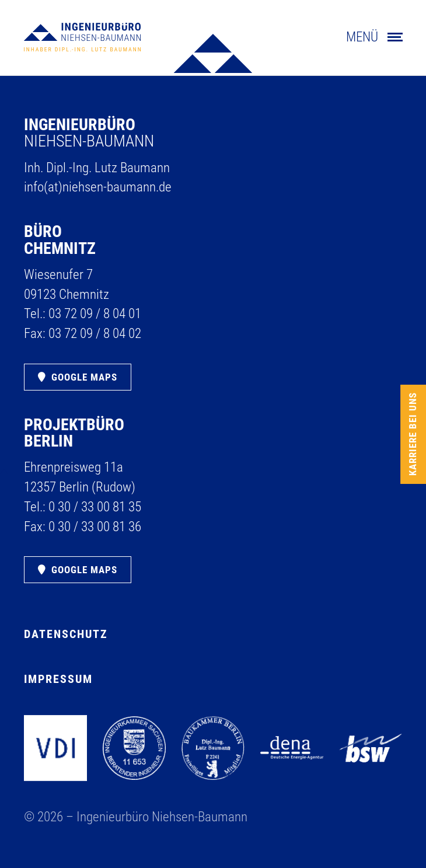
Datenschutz (66, 634)
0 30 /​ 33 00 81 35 (95, 507)
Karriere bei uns (413, 434)
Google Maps (84, 377)
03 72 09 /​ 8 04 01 (95, 314)
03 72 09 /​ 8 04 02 (95, 334)
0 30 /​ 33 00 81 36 (95, 527)
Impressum (58, 679)
